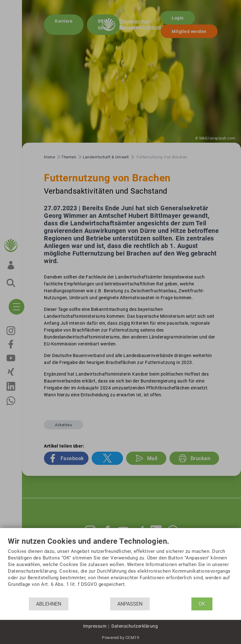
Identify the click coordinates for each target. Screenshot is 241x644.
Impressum (95, 626)
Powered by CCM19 (120, 638)
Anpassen (130, 604)
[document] (120, 567)
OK (202, 604)
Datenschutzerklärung (135, 626)
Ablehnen (49, 604)
